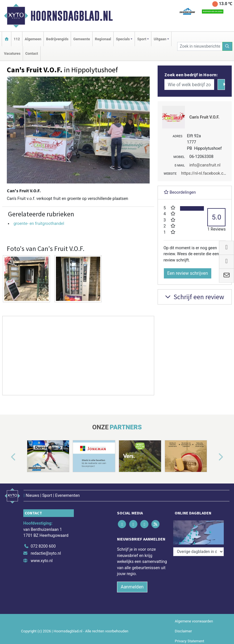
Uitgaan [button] (160, 39)
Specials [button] (123, 39)
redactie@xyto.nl (46, 553)
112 (17, 39)
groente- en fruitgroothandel (39, 224)
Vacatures (12, 53)
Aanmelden (132, 587)
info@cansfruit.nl (205, 165)
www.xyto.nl (42, 561)
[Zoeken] (227, 46)
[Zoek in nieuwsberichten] (200, 46)
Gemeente (82, 39)
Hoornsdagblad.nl (72, 16)
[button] (7, 457)
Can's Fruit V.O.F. (204, 117)
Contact (32, 53)
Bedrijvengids (57, 39)
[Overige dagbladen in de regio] (199, 552)
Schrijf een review (194, 297)
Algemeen (33, 39)
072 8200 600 (43, 546)
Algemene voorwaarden (194, 621)
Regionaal (103, 39)
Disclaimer (183, 631)
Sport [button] (142, 39)
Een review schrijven (188, 273)
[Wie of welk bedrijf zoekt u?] (189, 85)
